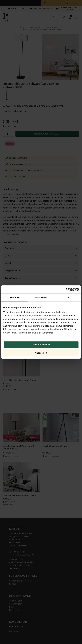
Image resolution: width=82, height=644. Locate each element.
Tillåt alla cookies (41, 345)
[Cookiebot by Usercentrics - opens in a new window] (66, 289)
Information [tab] (41, 297)
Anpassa (41, 353)
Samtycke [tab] (14, 297)
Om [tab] (68, 297)
